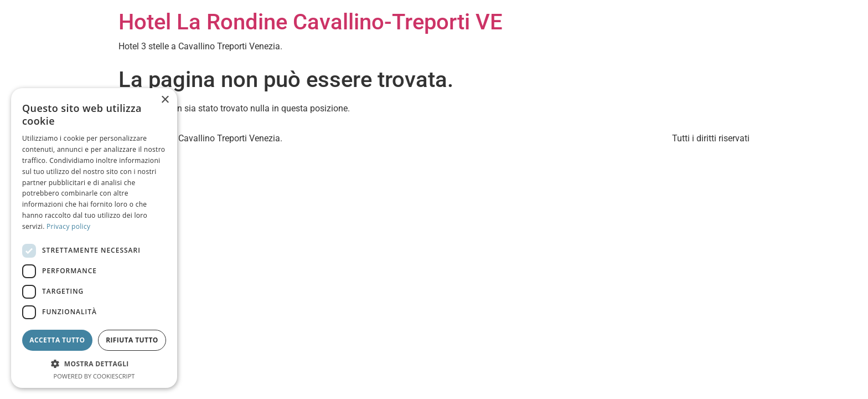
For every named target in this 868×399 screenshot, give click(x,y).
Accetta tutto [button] (57, 340)
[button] (94, 364)
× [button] (165, 100)
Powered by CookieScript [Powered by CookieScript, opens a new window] (94, 376)
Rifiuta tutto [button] (132, 340)
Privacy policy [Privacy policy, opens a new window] (68, 226)
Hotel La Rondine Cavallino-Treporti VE (311, 22)
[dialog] (94, 238)
